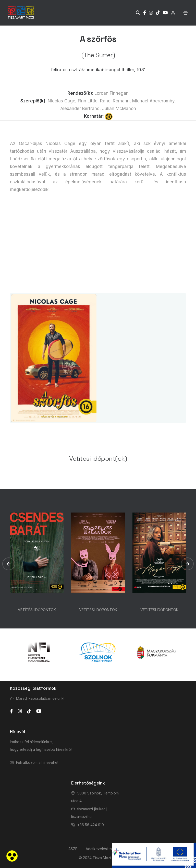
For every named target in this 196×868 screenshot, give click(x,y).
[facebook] (11, 711)
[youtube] (39, 711)
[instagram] (20, 711)
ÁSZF (73, 849)
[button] (9, 564)
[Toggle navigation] (186, 13)
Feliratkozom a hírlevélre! (37, 762)
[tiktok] (29, 711)
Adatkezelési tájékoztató (107, 849)
